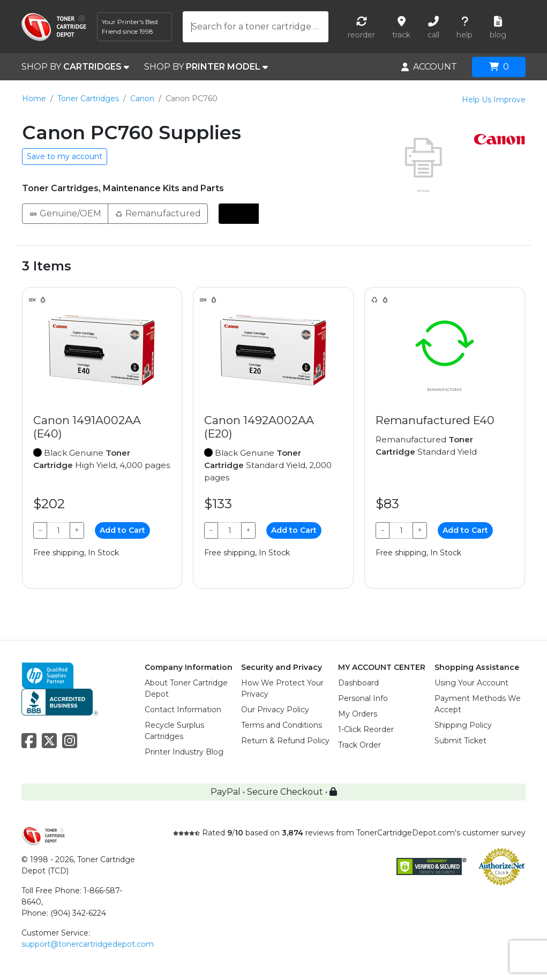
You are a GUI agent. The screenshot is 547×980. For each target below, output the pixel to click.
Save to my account (65, 156)
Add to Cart (122, 530)
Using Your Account (471, 683)
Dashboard (358, 683)
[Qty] (59, 530)
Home (34, 99)
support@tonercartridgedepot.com (88, 944)
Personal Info (363, 698)
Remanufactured (158, 213)
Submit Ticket (460, 741)
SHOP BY (75, 67)
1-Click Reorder (366, 729)
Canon (142, 99)
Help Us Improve (494, 100)
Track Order (359, 745)
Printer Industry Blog (184, 752)
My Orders (358, 714)
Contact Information (183, 710)
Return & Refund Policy (285, 741)
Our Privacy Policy (275, 710)
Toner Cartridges (88, 99)
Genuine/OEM (65, 213)
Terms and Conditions (282, 725)
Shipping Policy (463, 725)
